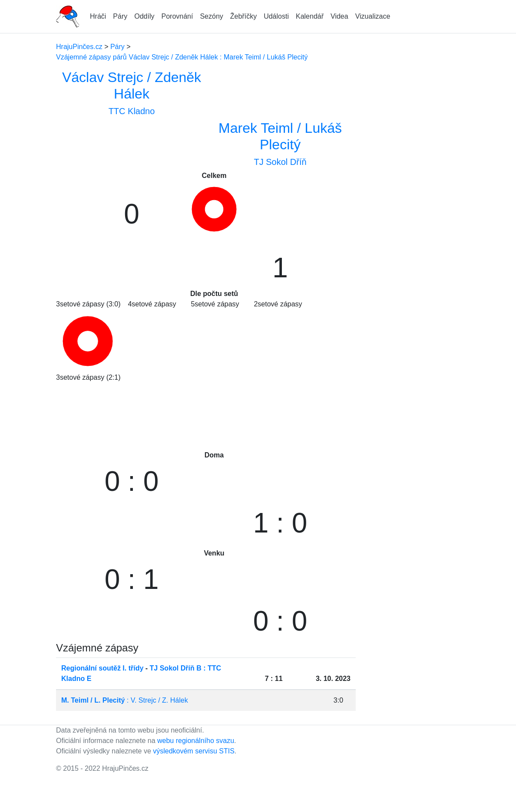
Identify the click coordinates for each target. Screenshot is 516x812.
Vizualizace (373, 16)
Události (276, 16)
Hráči (98, 16)
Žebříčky (243, 16)
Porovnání (177, 16)
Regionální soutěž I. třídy (102, 668)
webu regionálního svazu (196, 741)
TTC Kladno (132, 111)
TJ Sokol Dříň (280, 162)
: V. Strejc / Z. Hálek (125, 700)
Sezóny (211, 16)
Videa (339, 16)
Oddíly (144, 16)
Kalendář (310, 16)
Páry (120, 16)
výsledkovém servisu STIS (194, 751)
